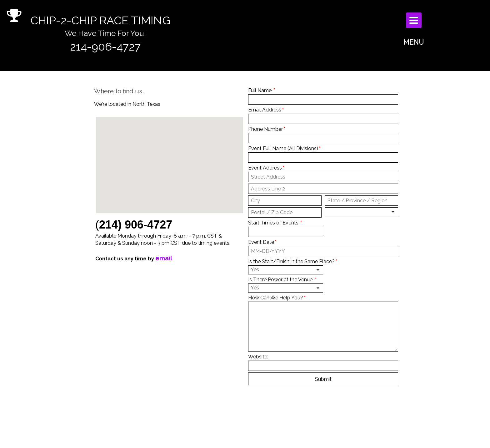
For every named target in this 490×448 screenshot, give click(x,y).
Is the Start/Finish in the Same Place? (293, 261)
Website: (258, 357)
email (164, 258)
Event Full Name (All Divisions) (284, 148)
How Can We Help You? (277, 298)
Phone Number (267, 129)
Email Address (266, 110)
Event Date (262, 242)
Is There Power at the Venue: (282, 280)
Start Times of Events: (275, 223)
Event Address (266, 168)
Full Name (262, 90)
